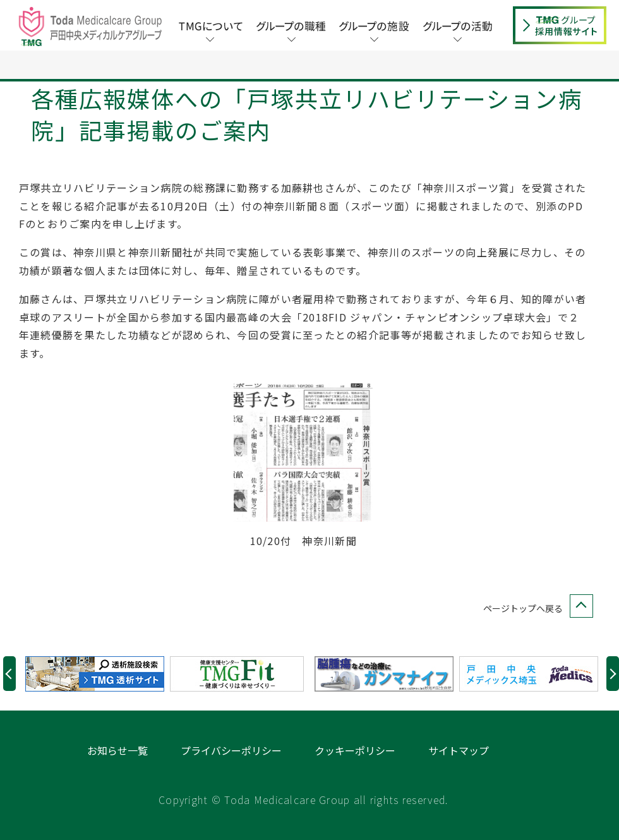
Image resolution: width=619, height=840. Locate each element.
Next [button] (613, 703)
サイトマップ (459, 779)
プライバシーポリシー (231, 779)
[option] (98, 703)
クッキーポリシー (355, 779)
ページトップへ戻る (536, 638)
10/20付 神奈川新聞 (303, 570)
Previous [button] (9, 703)
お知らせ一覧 (117, 779)
